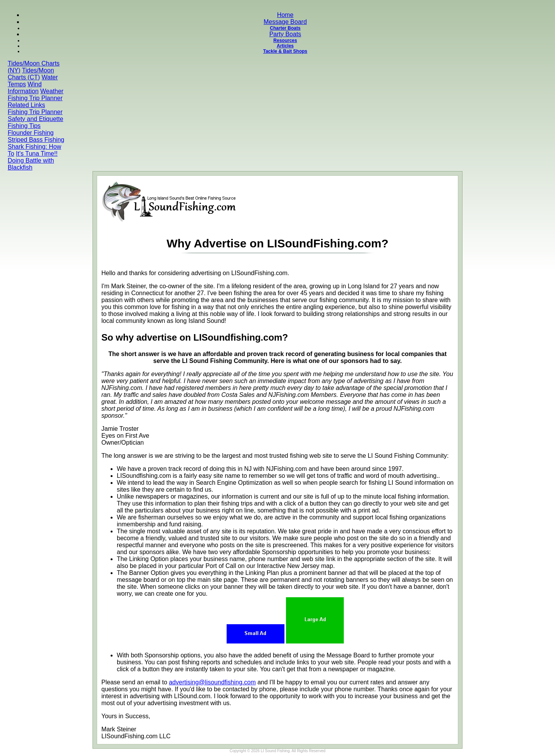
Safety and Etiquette (35, 119)
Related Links (26, 105)
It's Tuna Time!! (37, 154)
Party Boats (285, 34)
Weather (52, 91)
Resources (285, 40)
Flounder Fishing (31, 133)
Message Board (285, 22)
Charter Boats (285, 28)
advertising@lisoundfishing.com (212, 682)
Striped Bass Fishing (36, 140)
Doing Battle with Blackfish (31, 164)
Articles (285, 46)
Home (285, 15)
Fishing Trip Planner (35, 98)
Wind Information (25, 88)
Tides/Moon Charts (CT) (31, 74)
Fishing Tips (24, 126)
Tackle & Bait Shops (285, 51)
